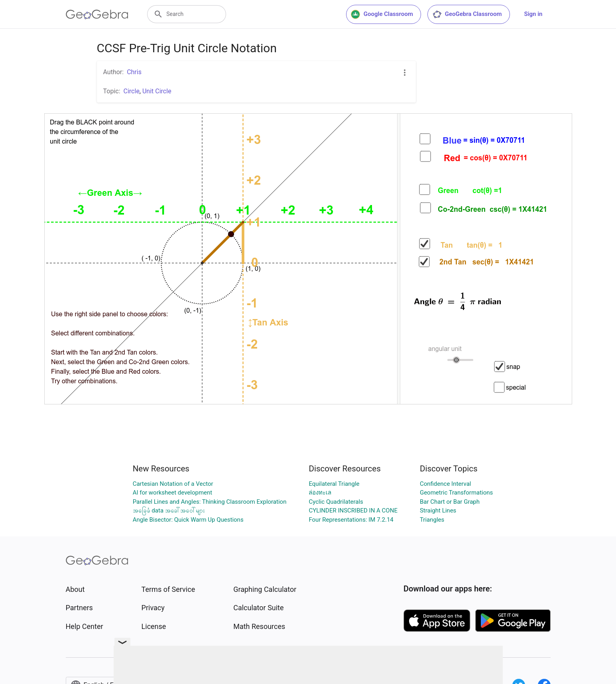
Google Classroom (382, 14)
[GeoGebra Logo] (97, 14)
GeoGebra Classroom (467, 14)
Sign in (533, 14)
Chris (134, 72)
